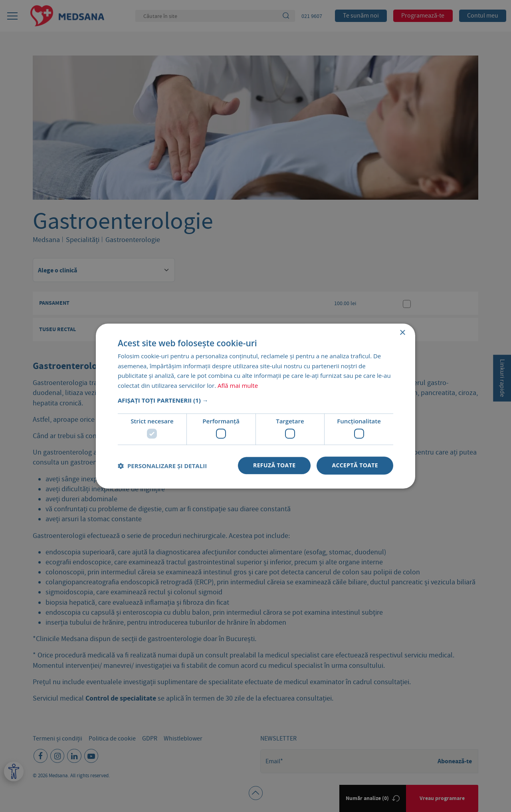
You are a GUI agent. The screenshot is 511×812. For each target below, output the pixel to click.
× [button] (402, 333)
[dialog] (255, 406)
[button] (255, 400)
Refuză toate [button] (274, 466)
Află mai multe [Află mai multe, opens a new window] (238, 385)
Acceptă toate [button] (355, 466)
